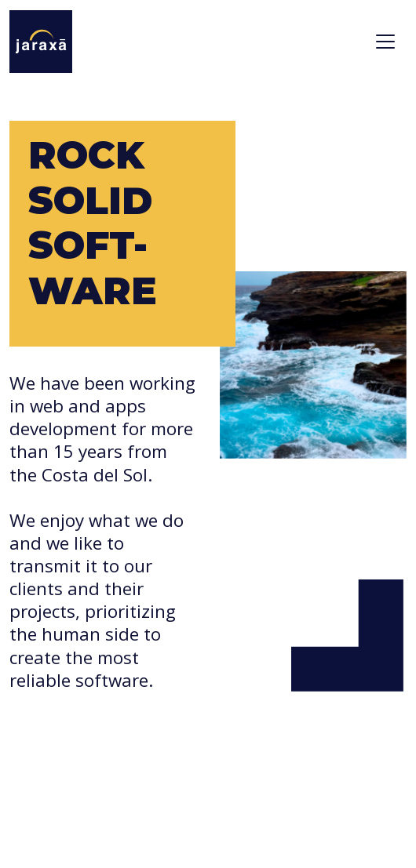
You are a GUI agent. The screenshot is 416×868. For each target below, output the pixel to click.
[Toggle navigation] (385, 42)
